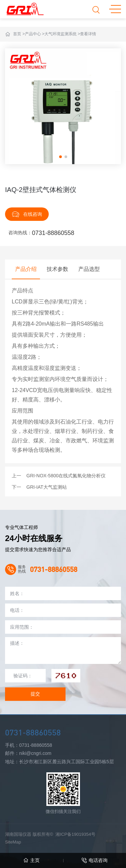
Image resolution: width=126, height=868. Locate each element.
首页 (17, 34)
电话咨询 (95, 860)
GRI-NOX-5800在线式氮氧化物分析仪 (66, 476)
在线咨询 (27, 214)
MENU (115, 9)
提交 (35, 694)
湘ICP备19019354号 (75, 834)
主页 (31, 860)
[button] (60, 157)
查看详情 (88, 34)
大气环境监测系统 (60, 34)
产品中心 (33, 34)
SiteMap (13, 842)
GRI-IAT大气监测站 (47, 487)
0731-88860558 (53, 233)
